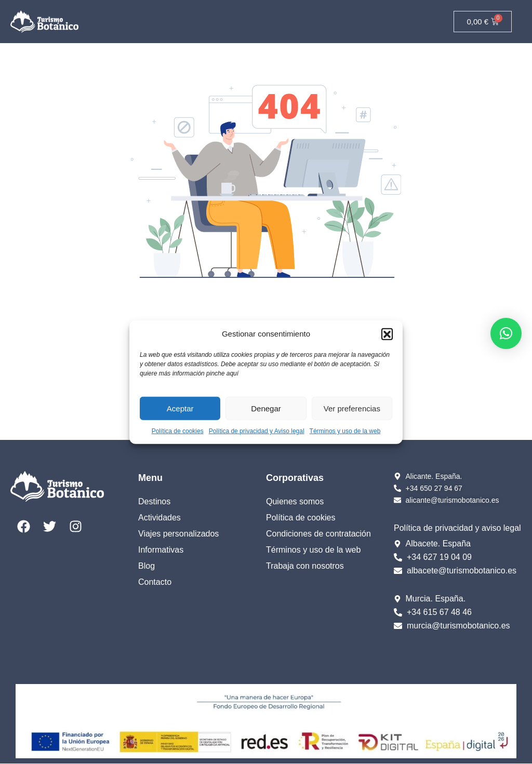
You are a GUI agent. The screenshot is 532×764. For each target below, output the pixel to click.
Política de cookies (178, 431)
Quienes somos (295, 501)
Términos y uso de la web (345, 431)
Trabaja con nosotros (305, 566)
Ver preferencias (352, 408)
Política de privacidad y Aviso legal (257, 431)
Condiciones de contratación (318, 534)
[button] (387, 334)
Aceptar (180, 408)
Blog (147, 566)
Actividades (159, 518)
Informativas (161, 550)
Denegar (266, 408)
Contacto (155, 582)
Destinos (154, 501)
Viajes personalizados (178, 534)
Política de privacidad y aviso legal (457, 528)
